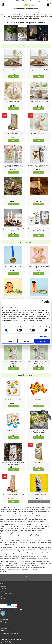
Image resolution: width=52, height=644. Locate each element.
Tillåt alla (42, 341)
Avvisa (10, 341)
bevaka (39, 501)
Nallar (2, 596)
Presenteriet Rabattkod (7, 594)
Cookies (3, 583)
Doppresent (4, 599)
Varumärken (4, 586)
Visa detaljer (43, 336)
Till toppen (26, 578)
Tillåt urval (26, 341)
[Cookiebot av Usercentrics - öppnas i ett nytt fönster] (43, 302)
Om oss (3, 591)
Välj (39, 438)
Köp (13, 77)
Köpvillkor (3, 589)
